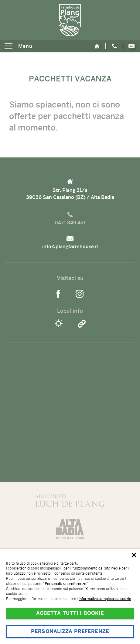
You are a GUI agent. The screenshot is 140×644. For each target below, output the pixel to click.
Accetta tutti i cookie (70, 613)
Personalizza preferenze (70, 632)
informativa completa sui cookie (105, 599)
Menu (19, 46)
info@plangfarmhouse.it (70, 243)
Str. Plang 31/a (70, 190)
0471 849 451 (70, 219)
